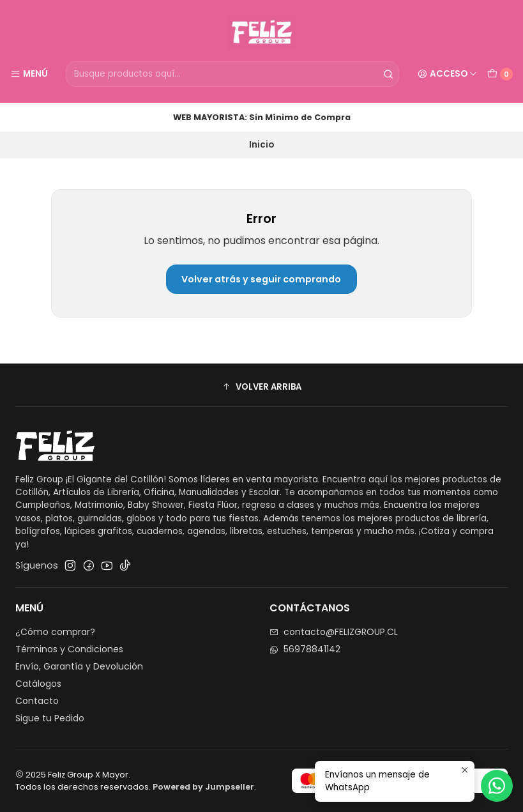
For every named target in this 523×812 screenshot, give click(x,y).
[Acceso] (447, 74)
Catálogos (38, 684)
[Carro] (500, 74)
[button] (261, 387)
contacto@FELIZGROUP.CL (334, 632)
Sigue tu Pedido (50, 718)
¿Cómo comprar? (55, 632)
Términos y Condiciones (69, 649)
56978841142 (305, 649)
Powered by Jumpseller (203, 787)
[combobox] (232, 74)
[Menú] (29, 74)
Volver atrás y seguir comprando (261, 279)
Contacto (37, 701)
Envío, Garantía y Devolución (79, 666)
